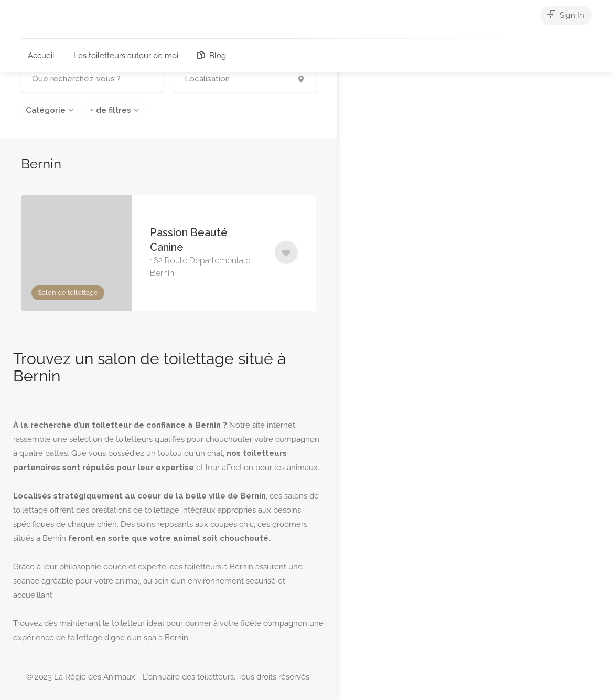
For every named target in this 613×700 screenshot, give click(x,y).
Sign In (566, 16)
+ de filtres (111, 110)
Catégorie (46, 110)
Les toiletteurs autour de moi (126, 56)
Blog (212, 56)
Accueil (41, 56)
